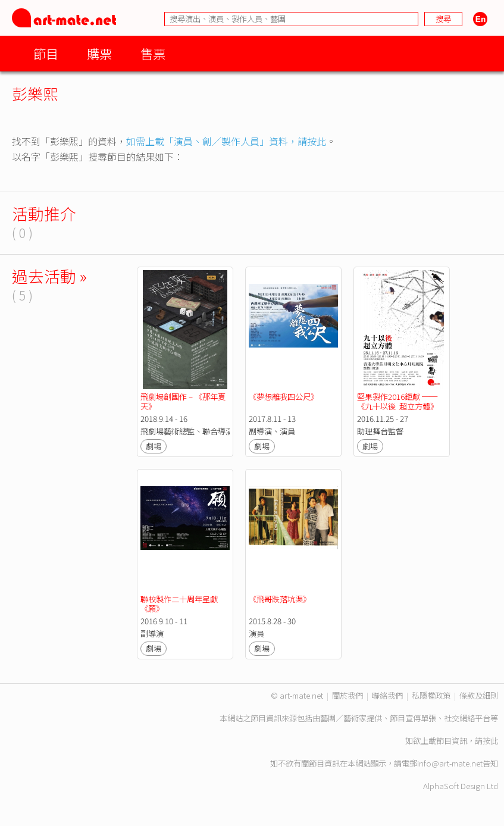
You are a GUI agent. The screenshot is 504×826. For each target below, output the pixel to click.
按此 (490, 741)
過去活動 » (49, 276)
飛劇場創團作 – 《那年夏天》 (183, 401)
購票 (99, 53)
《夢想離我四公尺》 (284, 397)
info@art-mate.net (450, 763)
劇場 (154, 446)
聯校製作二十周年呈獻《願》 (179, 604)
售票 (153, 53)
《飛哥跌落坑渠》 (280, 599)
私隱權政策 (431, 695)
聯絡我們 (387, 695)
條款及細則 (479, 695)
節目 (46, 53)
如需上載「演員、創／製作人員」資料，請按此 (226, 141)
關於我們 (348, 695)
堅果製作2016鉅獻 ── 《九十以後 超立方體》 (398, 401)
